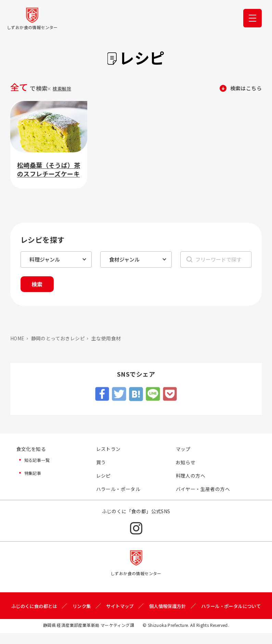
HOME (17, 339)
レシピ (103, 477)
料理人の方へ (191, 477)
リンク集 (111, 607)
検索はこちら (245, 88)
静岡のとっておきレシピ (58, 339)
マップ (183, 450)
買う (101, 463)
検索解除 (62, 88)
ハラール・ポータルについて (136, 617)
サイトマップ (151, 607)
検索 (38, 285)
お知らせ (186, 463)
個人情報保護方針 (201, 607)
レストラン (108, 450)
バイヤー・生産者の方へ (203, 490)
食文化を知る (31, 450)
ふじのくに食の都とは (61, 607)
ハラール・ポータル (118, 490)
